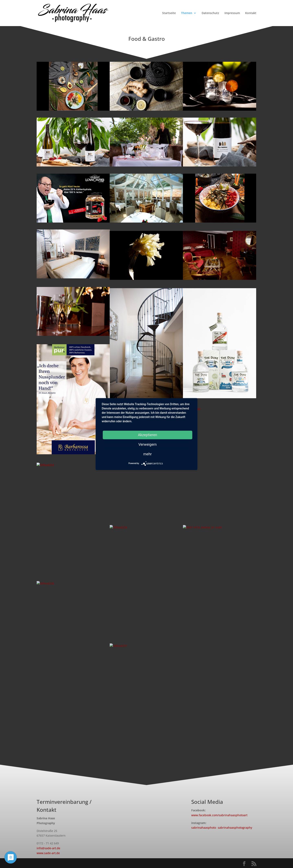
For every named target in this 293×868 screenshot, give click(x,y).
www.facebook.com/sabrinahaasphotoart (219, 815)
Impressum (232, 13)
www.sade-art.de (48, 853)
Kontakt (251, 13)
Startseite (169, 13)
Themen (187, 13)
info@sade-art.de (48, 848)
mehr (147, 454)
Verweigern (148, 444)
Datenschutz (210, 13)
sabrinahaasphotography (235, 828)
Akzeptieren (148, 435)
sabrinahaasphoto (204, 828)
